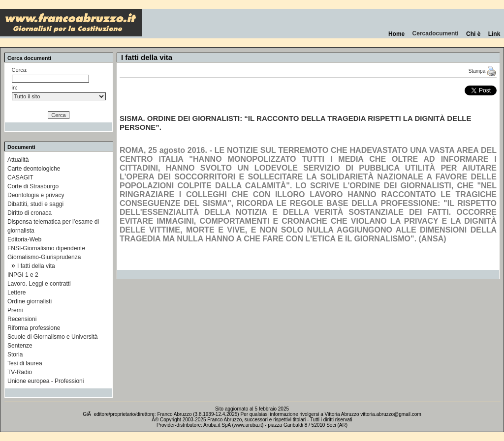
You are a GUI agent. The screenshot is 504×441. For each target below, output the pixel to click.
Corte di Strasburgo (33, 186)
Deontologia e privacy (36, 195)
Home (396, 34)
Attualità (18, 160)
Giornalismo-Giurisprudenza (44, 257)
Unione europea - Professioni (46, 381)
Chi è (473, 34)
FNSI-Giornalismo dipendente (46, 248)
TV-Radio (20, 372)
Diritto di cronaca (30, 213)
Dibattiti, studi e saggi (35, 204)
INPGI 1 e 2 (23, 275)
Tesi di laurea (25, 363)
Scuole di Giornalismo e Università (52, 337)
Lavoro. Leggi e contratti (39, 284)
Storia (15, 354)
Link (494, 34)
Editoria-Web (24, 239)
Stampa (483, 71)
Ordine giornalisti (30, 301)
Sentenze (20, 346)
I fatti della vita (36, 266)
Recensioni (22, 319)
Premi (15, 310)
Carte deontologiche (34, 169)
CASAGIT (20, 177)
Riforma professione (34, 328)
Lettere (16, 293)
